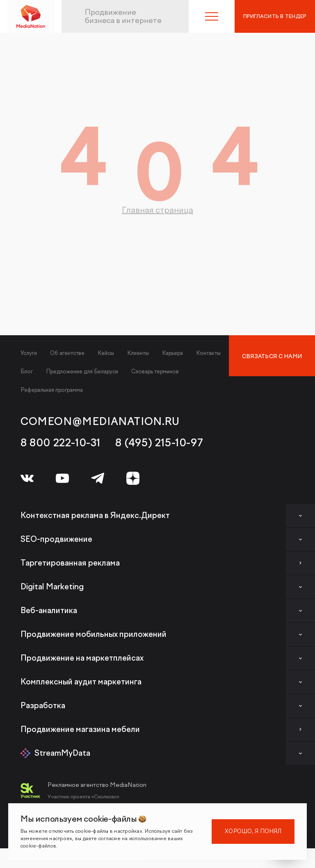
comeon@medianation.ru (100, 422)
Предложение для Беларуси (82, 372)
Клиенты (138, 353)
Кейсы (106, 353)
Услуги (29, 353)
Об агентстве (67, 353)
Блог (27, 372)
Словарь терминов (155, 372)
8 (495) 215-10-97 (159, 443)
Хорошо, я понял (253, 831)
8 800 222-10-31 (60, 443)
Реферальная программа (52, 390)
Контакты (208, 353)
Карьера (172, 353)
